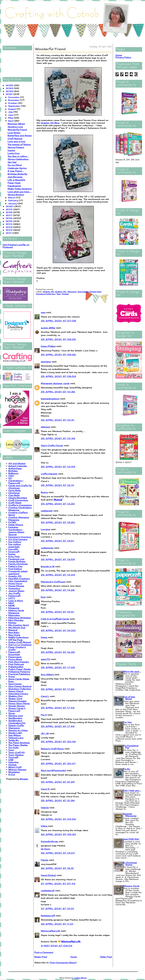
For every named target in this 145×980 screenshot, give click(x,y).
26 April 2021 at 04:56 (59, 819)
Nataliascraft (48, 916)
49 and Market (17, 463)
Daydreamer (14, 186)
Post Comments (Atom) (63, 963)
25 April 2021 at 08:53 (58, 376)
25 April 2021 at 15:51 (58, 612)
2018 (9, 212)
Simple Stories (17, 706)
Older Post (106, 957)
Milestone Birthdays (20, 618)
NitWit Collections (18, 637)
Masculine (14, 615)
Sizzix (12, 713)
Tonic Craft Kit (16, 752)
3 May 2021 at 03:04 (57, 946)
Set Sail (12, 162)
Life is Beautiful (16, 180)
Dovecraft (14, 552)
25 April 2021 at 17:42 (58, 708)
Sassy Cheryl (16, 691)
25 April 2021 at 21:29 (58, 782)
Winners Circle (131, 886)
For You (127, 722)
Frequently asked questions (18, 572)
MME (12, 605)
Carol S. (45, 789)
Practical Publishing (19, 674)
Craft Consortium (18, 500)
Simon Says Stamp (19, 703)
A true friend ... (16, 171)
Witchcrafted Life (50, 931)
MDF (11, 603)
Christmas (14, 493)
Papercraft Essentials (14, 653)
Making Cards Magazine (16, 612)
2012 (9, 230)
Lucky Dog (14, 153)
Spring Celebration (18, 159)
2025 (10, 85)
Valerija (45, 808)
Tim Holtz (14, 747)
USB (11, 760)
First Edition (15, 569)
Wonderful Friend (17, 130)
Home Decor (15, 583)
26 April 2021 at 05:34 (58, 834)
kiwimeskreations (50, 399)
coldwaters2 (48, 890)
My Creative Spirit (19, 625)
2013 (9, 227)
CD (10, 478)
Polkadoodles (16, 667)
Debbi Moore (16, 525)
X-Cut (12, 774)
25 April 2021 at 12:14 (57, 485)
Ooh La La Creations (20, 645)
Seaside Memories (130, 815)
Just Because (15, 177)
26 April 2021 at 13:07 (58, 853)
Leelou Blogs (80, 978)
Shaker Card (15, 698)
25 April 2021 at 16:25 (58, 652)
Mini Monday (16, 620)
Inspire (11, 150)
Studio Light (15, 733)
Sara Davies (15, 684)
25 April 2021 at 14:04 (58, 575)
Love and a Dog (16, 141)
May (11, 118)
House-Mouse (16, 586)
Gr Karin (46, 849)
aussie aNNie (48, 328)
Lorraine (45, 529)
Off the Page (15, 640)
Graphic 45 (15, 576)
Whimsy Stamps (17, 769)
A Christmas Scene (130, 864)
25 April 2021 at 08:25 (58, 339)
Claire (44, 826)
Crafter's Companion (20, 505)
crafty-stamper (49, 474)
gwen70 (46, 659)
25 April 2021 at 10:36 (58, 392)
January (13, 203)
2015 (9, 221)
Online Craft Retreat (20, 642)
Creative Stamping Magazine (19, 519)
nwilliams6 (47, 511)
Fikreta (45, 860)
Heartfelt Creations (19, 579)
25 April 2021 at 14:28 (58, 590)
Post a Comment (44, 952)
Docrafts (13, 549)
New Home (14, 635)
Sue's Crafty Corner (52, 445)
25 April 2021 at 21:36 (58, 800)
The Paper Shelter (18, 745)
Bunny (44, 492)
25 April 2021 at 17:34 (58, 689)
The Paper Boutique (19, 743)
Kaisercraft (14, 596)
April (11, 121)
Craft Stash (15, 503)
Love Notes (14, 133)
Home (74, 957)
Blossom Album (16, 124)
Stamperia (14, 728)
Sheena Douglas (17, 701)
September (15, 106)
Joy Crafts (14, 593)
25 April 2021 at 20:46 (58, 742)
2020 (10, 206)
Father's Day (15, 566)
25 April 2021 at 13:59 (58, 559)
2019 (9, 209)
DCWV (12, 522)
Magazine (14, 608)
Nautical (13, 630)
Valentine (13, 762)
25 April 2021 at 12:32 (58, 504)
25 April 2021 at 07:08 (59, 321)
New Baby (14, 632)
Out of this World (129, 698)
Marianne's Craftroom (53, 582)
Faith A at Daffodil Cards (55, 619)
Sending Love (15, 127)
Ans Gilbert (48, 674)
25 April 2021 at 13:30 (58, 522)
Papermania (15, 657)
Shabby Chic (15, 696)
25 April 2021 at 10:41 (58, 420)
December (14, 97)
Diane (44, 637)
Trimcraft (13, 757)
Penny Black (15, 659)
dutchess (46, 362)
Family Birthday (17, 561)
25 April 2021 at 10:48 (58, 438)
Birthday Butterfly (17, 174)
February (13, 200)
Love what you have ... (19, 192)
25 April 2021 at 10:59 (58, 467)
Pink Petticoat (16, 664)
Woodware (14, 772)
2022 (10, 91)
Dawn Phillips (48, 346)
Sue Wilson (15, 735)
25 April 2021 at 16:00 (58, 630)
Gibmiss (45, 427)
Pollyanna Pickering (19, 672)
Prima (12, 676)
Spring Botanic (16, 195)
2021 (9, 94)
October (13, 103)
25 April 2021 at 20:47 (58, 763)
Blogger (24, 779)
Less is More (16, 601)
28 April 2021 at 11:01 (57, 924)
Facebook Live (16, 559)
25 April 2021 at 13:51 (58, 541)
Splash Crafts (16, 725)
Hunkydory (14, 588)
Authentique (15, 468)
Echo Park (14, 556)
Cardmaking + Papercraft (16, 482)
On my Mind (15, 165)
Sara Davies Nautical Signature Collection (20, 687)
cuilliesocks (47, 548)
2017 (9, 215)
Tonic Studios (16, 755)
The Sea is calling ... (18, 156)
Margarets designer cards (55, 383)
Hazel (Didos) (48, 875)
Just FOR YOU (131, 839)
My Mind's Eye (17, 627)
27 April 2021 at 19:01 (58, 908)
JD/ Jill (45, 733)
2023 (10, 88)
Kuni (43, 597)
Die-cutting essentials (15, 545)
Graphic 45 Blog (50, 123)
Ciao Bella (14, 495)
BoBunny (13, 473)
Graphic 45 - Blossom (66, 292)
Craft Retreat (15, 138)
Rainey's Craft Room (52, 749)
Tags (59, 294)
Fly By (127, 769)
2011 (9, 233)
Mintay (12, 623)
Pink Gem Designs (19, 662)
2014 (9, 224)
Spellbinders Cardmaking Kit (17, 722)
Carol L (45, 696)
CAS (11, 476)
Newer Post (41, 957)
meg (43, 312)
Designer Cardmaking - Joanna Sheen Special (16, 531)
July (11, 112)
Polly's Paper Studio (20, 669)
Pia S (44, 715)
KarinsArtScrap (49, 841)
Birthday (13, 471)
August (12, 109)
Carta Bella (14, 490)
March (12, 198)
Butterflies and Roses (20, 135)
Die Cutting (15, 542)
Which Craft (15, 767)
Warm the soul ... (132, 671)
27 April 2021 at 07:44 (58, 884)
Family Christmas (18, 564)
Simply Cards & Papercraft (17, 710)
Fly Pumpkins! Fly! (131, 747)
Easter (12, 554)
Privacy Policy (123, 57)
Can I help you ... (132, 790)
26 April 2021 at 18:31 (57, 868)
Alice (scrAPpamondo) (53, 770)
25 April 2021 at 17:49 (58, 726)
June (11, 115)
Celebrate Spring (17, 168)
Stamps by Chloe (18, 730)
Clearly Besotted (18, 498)
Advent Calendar (18, 466)
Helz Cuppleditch (18, 581)
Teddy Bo (14, 740)
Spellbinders (15, 718)
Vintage (12, 765)
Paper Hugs (14, 183)
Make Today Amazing (20, 189)
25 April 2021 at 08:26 (58, 355)
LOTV (12, 598)
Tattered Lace (16, 738)
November (14, 100)
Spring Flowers (16, 147)
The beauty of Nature (19, 144)
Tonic (11, 750)
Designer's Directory (20, 537)
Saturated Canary (18, 694)
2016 (9, 218)
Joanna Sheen (16, 591)
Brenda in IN (48, 566)
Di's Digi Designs (18, 539)
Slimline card (16, 716)
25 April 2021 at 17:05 (58, 667)
